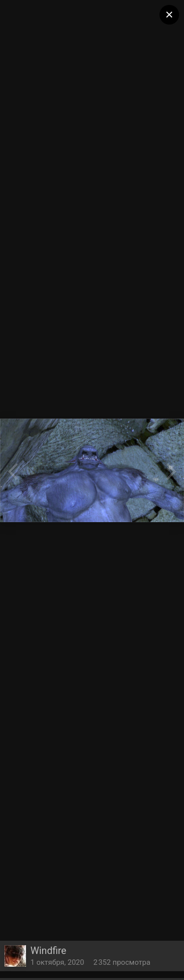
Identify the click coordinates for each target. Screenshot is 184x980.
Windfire (48, 951)
